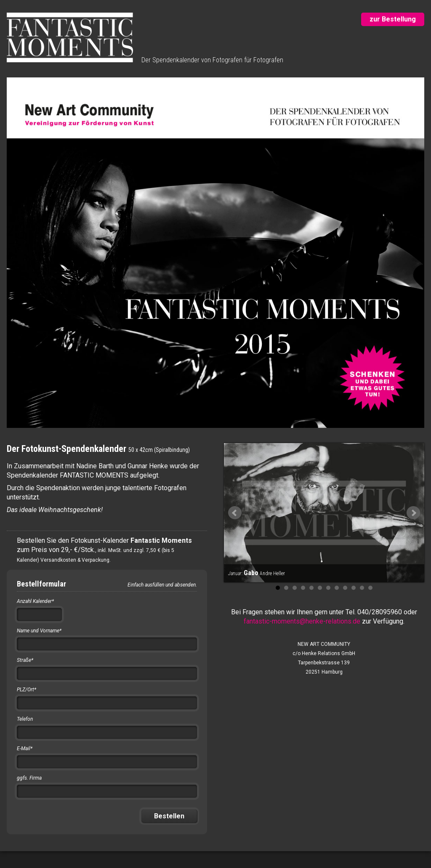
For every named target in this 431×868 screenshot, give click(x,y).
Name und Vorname (39, 631)
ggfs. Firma (29, 778)
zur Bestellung (393, 19)
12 (370, 588)
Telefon (25, 719)
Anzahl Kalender (35, 601)
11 (362, 588)
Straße (25, 660)
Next (413, 513)
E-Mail (25, 749)
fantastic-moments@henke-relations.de (302, 621)
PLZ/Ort (27, 690)
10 (354, 588)
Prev (235, 513)
